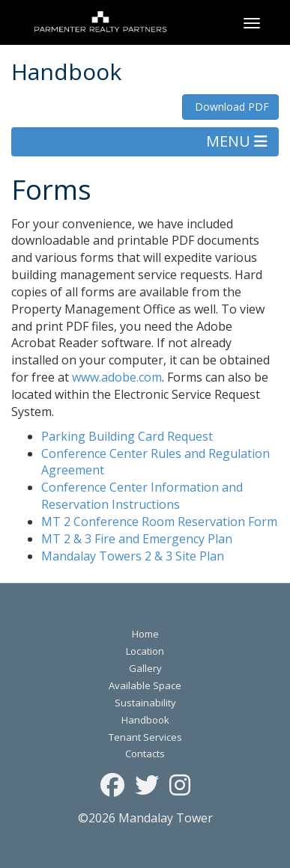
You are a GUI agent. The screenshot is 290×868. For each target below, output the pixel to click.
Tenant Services (145, 737)
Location (145, 651)
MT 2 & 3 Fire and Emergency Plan (137, 539)
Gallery (145, 668)
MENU (237, 141)
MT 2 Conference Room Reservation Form (159, 522)
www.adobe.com (117, 377)
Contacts (145, 754)
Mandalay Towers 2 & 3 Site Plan (133, 556)
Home (145, 634)
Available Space (145, 685)
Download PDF (230, 107)
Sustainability (145, 703)
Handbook (145, 720)
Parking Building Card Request (127, 436)
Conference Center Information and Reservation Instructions (142, 496)
